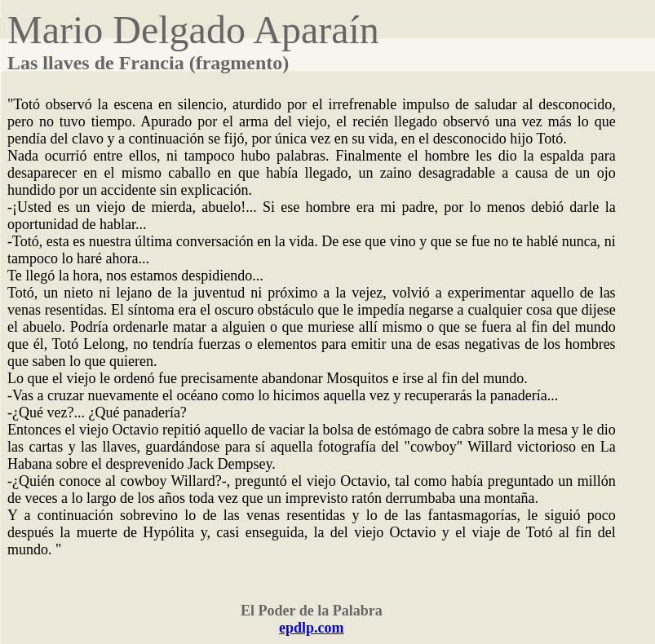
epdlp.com (312, 628)
